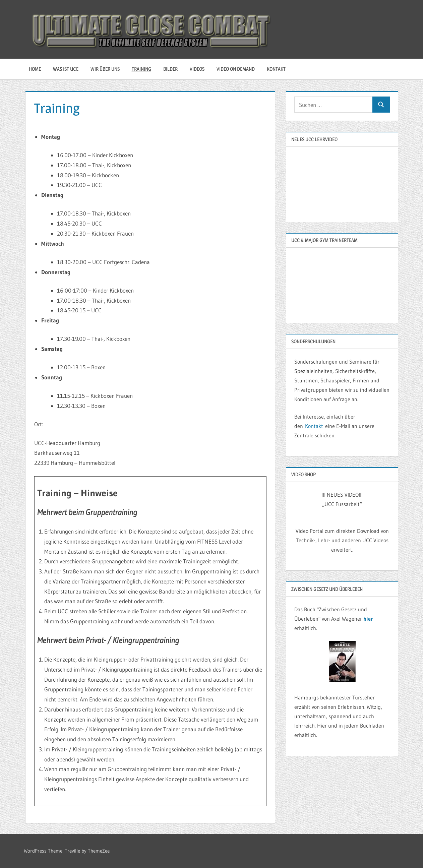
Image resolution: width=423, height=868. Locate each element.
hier (368, 619)
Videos (197, 69)
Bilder (170, 69)
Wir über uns (105, 69)
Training (141, 69)
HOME (35, 69)
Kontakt (276, 69)
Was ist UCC (66, 69)
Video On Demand (236, 69)
